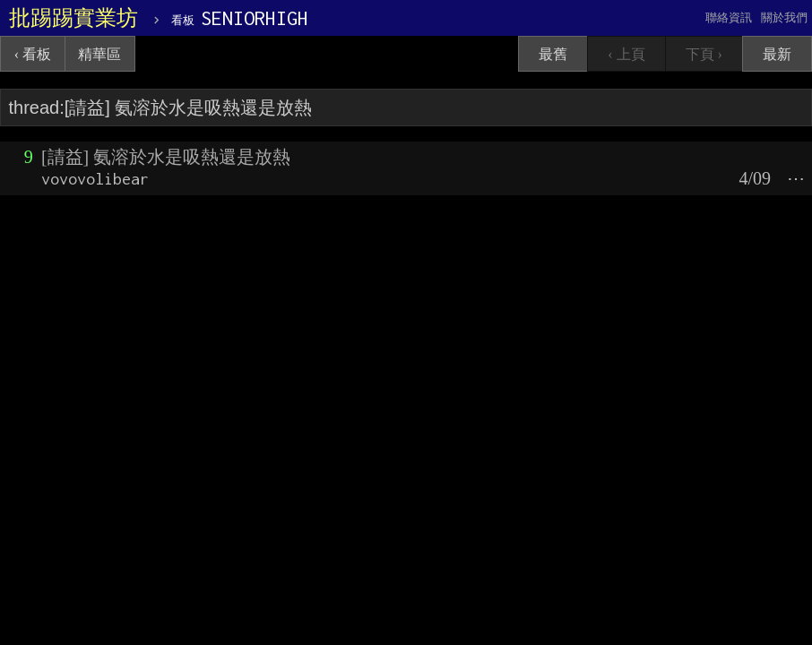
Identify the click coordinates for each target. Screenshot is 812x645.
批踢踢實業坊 (73, 18)
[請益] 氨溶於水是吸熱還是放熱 (166, 157)
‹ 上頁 (626, 54)
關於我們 (784, 17)
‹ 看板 (33, 54)
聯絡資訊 (729, 17)
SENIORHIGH (240, 18)
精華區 (99, 54)
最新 (777, 54)
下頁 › (704, 54)
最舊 (553, 54)
